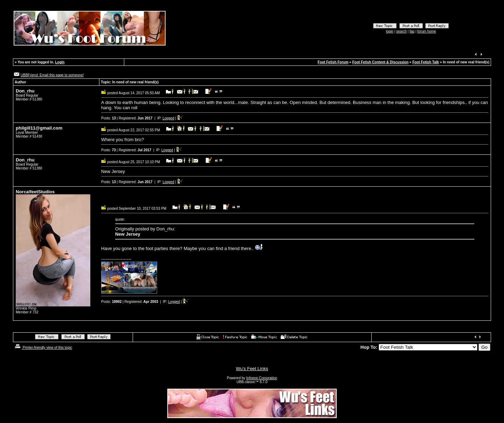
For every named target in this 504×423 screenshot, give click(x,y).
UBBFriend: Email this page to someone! (52, 75)
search (401, 31)
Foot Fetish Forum (333, 62)
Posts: (108, 118)
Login (60, 62)
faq (412, 31)
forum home (426, 31)
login (390, 31)
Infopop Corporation (262, 378)
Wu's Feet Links (252, 369)
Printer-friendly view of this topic (43, 348)
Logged (168, 118)
